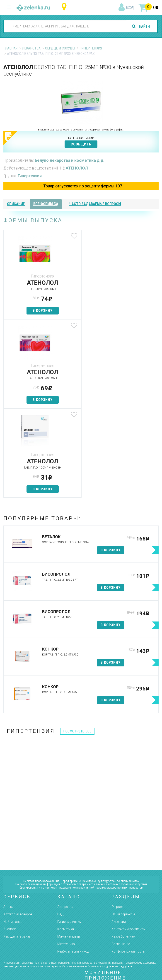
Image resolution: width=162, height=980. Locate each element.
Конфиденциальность (128, 862)
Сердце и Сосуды (60, 48)
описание (16, 204)
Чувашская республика (65, 7)
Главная (10, 48)
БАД (60, 825)
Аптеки (8, 818)
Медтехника (66, 855)
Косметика (66, 840)
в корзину (42, 311)
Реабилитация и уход (73, 862)
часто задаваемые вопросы (95, 204)
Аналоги (10, 840)
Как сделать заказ (17, 847)
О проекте (119, 818)
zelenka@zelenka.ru (19, 920)
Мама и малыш (69, 847)
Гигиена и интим (69, 833)
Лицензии (119, 833)
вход (130, 8)
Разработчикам (123, 847)
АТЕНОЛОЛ (77, 168)
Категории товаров (18, 825)
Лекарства (31, 48)
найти (144, 26)
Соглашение (121, 855)
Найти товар (13, 833)
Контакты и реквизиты (128, 840)
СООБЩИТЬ (81, 144)
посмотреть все (77, 642)
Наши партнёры (123, 825)
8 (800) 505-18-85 (28, 893)
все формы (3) (46, 204)
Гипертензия (91, 48)
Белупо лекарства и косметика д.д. (70, 160)
